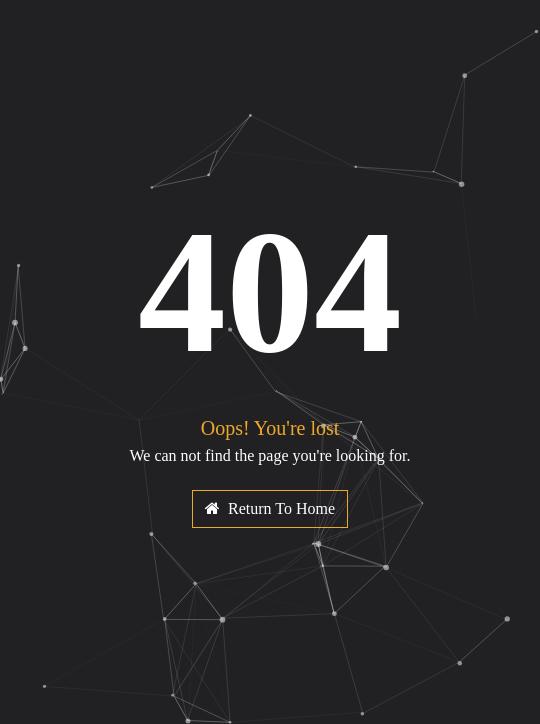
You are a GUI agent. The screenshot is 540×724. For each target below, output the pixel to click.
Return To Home (270, 508)
